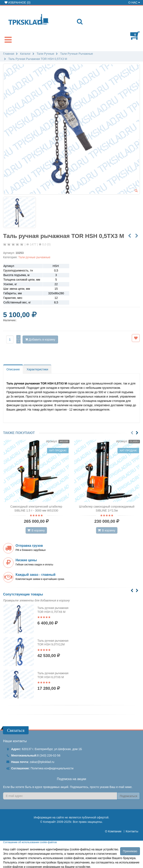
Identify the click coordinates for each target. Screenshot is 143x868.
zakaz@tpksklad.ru (42, 762)
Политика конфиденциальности (52, 768)
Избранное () (18, 2)
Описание (13, 369)
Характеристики (37, 369)
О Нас (134, 2)
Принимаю (130, 851)
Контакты (132, 831)
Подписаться (128, 796)
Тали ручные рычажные (34, 257)
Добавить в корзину (40, 339)
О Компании (113, 831)
